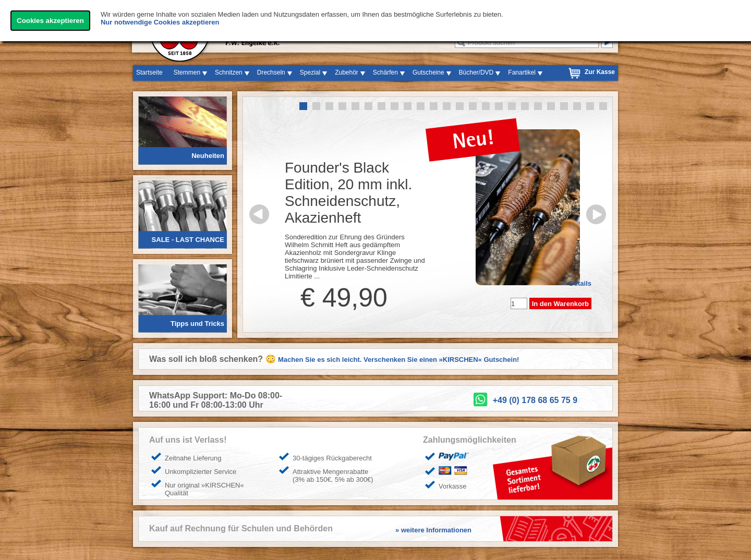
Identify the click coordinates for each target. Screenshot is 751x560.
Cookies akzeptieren (50, 21)
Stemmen (187, 72)
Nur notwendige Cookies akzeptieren (160, 22)
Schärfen (385, 72)
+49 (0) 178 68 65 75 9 (535, 400)
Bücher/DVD (476, 72)
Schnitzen (229, 72)
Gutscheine (428, 72)
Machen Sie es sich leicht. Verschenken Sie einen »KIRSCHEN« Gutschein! (398, 360)
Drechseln (271, 72)
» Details (578, 283)
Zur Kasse (600, 72)
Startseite (149, 72)
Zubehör (347, 72)
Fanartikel (522, 72)
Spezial (310, 72)
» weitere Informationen (433, 530)
